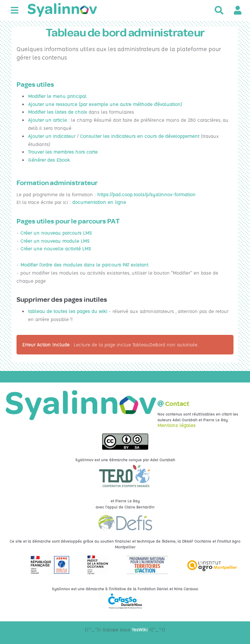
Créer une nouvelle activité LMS (56, 248)
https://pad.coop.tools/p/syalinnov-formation (146, 194)
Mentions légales (176, 425)
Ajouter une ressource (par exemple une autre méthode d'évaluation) (105, 104)
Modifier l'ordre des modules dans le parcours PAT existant (84, 265)
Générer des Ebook (49, 160)
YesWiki (140, 629)
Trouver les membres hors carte (63, 152)
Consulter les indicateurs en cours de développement (140, 136)
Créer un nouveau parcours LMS (56, 233)
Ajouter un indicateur (52, 136)
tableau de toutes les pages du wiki (68, 311)
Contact (177, 404)
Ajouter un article (47, 120)
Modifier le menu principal (57, 96)
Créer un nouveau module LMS (55, 241)
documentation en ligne (99, 202)
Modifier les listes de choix (58, 112)
